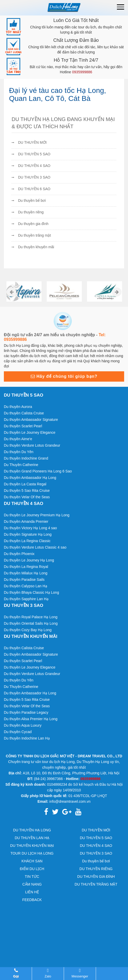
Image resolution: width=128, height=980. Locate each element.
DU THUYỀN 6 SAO (34, 189)
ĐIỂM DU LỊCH (32, 869)
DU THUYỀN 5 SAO (34, 154)
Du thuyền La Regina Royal (26, 567)
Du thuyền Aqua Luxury (23, 725)
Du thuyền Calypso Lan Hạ (26, 586)
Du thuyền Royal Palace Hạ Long (31, 617)
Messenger (80, 973)
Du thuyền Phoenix (19, 554)
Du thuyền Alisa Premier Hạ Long (31, 719)
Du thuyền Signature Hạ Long (28, 534)
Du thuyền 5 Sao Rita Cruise (27, 491)
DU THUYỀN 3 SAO (34, 177)
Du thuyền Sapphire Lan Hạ (26, 599)
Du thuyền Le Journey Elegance (30, 432)
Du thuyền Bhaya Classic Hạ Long (31, 592)
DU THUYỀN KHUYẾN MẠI (32, 846)
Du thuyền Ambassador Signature (31, 420)
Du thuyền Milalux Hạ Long (26, 573)
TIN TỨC (32, 877)
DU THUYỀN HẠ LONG (32, 830)
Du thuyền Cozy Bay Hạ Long (28, 630)
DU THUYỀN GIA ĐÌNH (96, 877)
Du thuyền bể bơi (32, 200)
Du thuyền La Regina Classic (27, 541)
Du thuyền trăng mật (34, 235)
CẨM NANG (32, 884)
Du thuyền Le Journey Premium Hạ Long (37, 515)
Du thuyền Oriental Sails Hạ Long (31, 623)
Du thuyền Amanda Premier (26, 521)
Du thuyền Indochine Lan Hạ (27, 738)
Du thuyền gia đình (33, 224)
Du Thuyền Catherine (21, 465)
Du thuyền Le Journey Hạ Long (29, 560)
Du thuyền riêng (31, 212)
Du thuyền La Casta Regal (25, 484)
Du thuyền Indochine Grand (26, 458)
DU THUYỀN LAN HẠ (32, 838)
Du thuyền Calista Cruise (24, 413)
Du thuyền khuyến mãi (36, 247)
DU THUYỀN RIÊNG (96, 869)
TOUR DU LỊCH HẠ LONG (32, 853)
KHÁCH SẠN (32, 861)
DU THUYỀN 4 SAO (34, 166)
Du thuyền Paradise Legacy (26, 712)
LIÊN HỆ (32, 892)
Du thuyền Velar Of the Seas (27, 497)
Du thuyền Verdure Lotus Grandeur (32, 445)
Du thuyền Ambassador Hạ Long (30, 478)
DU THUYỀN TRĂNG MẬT (96, 884)
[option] (24, 291)
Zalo (48, 973)
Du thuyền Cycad (18, 732)
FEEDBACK (32, 900)
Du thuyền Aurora (18, 407)
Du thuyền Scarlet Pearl (23, 426)
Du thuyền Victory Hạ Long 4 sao (30, 528)
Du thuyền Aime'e (18, 439)
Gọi (16, 973)
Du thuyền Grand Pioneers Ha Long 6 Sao (38, 471)
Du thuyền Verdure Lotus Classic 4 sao (35, 547)
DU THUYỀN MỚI (32, 142)
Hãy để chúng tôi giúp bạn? (64, 376)
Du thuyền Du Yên (19, 452)
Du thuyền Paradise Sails (24, 580)
